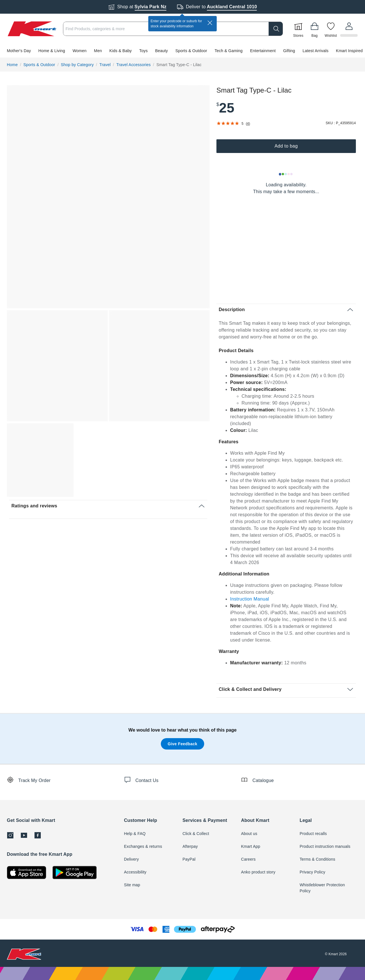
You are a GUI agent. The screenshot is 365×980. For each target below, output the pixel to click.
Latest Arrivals (316, 51)
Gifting (289, 51)
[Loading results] (286, 174)
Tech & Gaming (229, 51)
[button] (182, 51)
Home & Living (52, 51)
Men (98, 51)
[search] (277, 29)
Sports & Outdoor (191, 51)
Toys (143, 51)
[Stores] (299, 29)
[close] (210, 23)
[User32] (349, 29)
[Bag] (315, 29)
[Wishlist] (332, 29)
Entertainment (263, 51)
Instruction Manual (250, 599)
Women (79, 51)
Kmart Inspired (349, 51)
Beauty (162, 51)
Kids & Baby (121, 51)
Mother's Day (19, 51)
